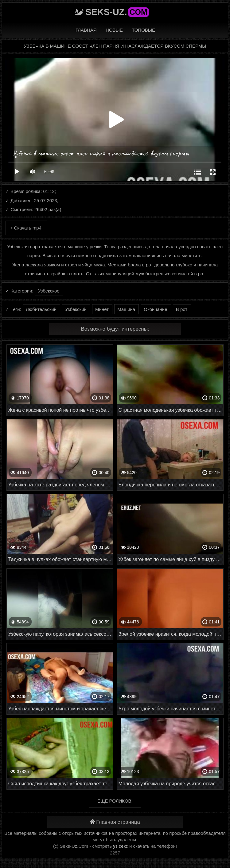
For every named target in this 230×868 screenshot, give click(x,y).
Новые (114, 30)
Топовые (143, 30)
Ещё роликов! (115, 801)
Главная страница (115, 822)
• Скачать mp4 (26, 228)
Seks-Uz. (117, 12)
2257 (115, 853)
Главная (86, 30)
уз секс (121, 846)
